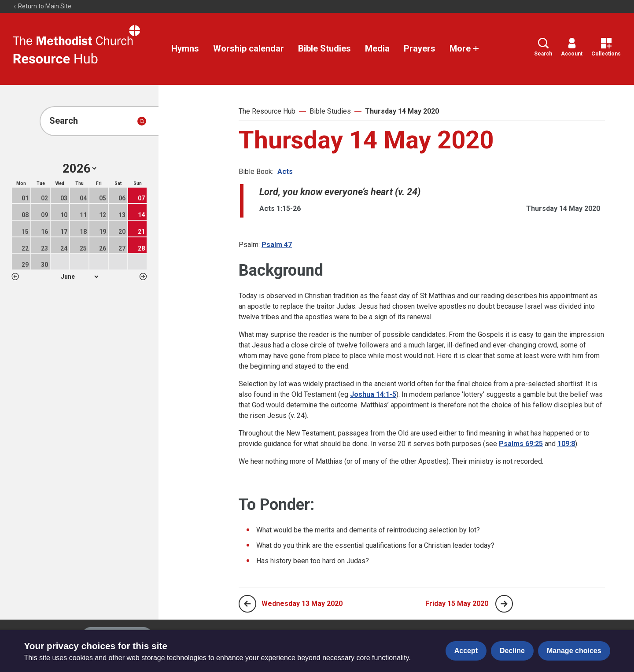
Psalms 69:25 (521, 444)
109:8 (566, 444)
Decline (512, 651)
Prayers (420, 48)
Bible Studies (324, 48)
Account (572, 47)
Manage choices (574, 651)
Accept (466, 651)
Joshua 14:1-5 (373, 394)
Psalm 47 (277, 245)
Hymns (185, 48)
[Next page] (504, 604)
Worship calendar (249, 48)
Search (543, 47)
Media (377, 48)
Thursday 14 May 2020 (402, 111)
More (464, 48)
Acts (285, 172)
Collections (606, 47)
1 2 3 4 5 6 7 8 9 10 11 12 (79, 277)
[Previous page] (247, 604)
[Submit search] (142, 121)
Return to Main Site (42, 6)
